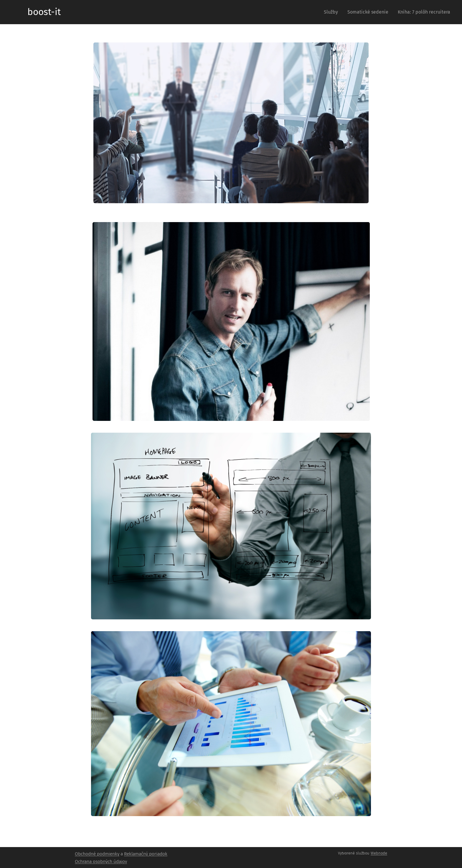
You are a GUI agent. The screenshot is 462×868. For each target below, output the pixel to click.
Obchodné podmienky (97, 854)
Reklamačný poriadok (146, 854)
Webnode (379, 853)
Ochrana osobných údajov (101, 861)
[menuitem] (333, 12)
